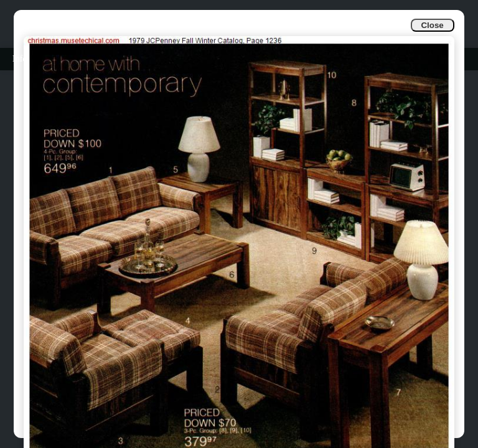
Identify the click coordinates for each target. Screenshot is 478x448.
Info (20, 59)
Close (432, 25)
